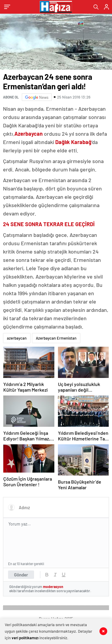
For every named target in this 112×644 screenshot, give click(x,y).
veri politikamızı (25, 638)
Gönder (21, 575)
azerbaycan (17, 338)
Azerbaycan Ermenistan (56, 338)
